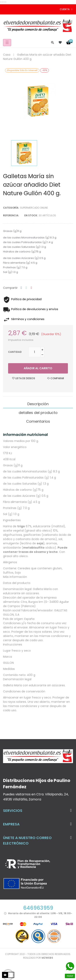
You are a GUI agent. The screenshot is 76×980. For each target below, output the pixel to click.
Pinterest (31, 288)
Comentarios (38, 421)
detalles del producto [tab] (38, 413)
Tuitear (26, 288)
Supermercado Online (34, 208)
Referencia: (11, 215)
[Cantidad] (34, 352)
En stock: (31, 215)
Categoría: (11, 208)
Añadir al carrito (38, 368)
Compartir (21, 288)
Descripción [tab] (38, 404)
